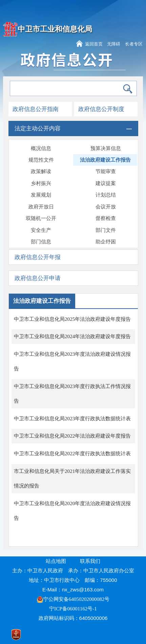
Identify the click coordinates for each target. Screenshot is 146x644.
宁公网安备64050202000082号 (73, 599)
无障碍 (114, 44)
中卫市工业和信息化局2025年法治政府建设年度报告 (72, 319)
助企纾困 (106, 242)
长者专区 (134, 44)
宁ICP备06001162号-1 (74, 609)
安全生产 (41, 230)
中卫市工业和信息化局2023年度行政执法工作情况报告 (72, 394)
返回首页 (94, 44)
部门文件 (106, 230)
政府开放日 (41, 207)
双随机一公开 (41, 218)
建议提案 (106, 183)
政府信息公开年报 (38, 257)
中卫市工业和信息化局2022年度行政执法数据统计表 (72, 454)
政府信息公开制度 (101, 109)
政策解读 (41, 171)
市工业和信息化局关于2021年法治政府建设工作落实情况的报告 (72, 479)
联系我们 (90, 561)
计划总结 (106, 195)
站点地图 (56, 561)
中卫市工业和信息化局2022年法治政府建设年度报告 (72, 436)
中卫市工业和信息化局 (55, 29)
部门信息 (41, 242)
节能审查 (106, 171)
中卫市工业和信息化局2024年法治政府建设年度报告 (72, 336)
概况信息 (41, 148)
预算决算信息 (106, 148)
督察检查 (106, 218)
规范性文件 (41, 160)
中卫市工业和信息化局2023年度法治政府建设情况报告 (72, 361)
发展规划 (41, 195)
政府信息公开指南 (36, 109)
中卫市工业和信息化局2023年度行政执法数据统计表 (72, 419)
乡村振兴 (41, 183)
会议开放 (106, 207)
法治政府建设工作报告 (105, 160)
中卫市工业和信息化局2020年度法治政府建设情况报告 (72, 511)
